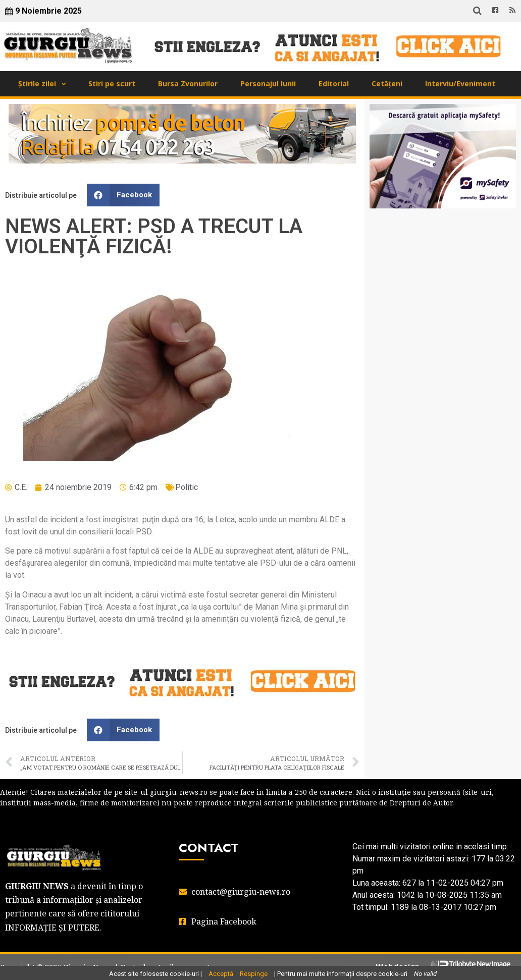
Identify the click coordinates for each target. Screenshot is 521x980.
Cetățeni (387, 84)
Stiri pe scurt (112, 84)
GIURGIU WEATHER (443, 256)
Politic (187, 487)
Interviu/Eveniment (460, 84)
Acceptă (221, 974)
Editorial (334, 84)
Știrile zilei (37, 84)
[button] (123, 195)
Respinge (254, 974)
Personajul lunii (268, 84)
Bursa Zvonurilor (188, 84)
